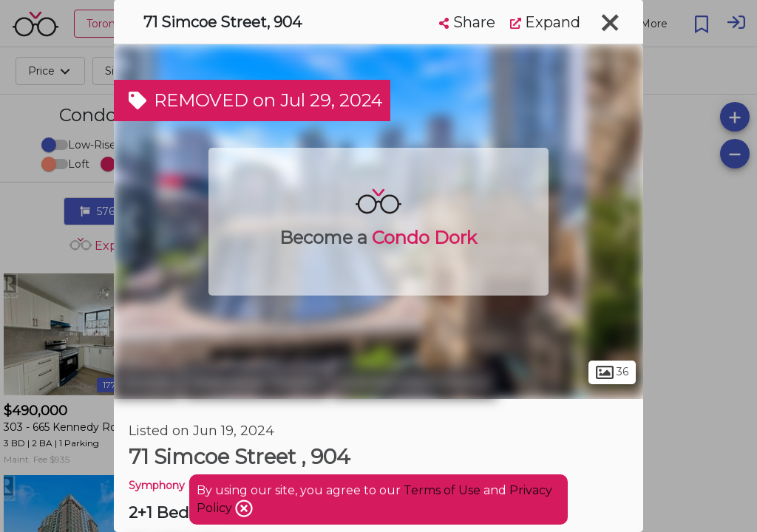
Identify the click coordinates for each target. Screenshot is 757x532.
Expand (545, 22)
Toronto (147, 383)
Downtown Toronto (256, 383)
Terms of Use (442, 490)
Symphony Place (173, 485)
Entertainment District (414, 383)
